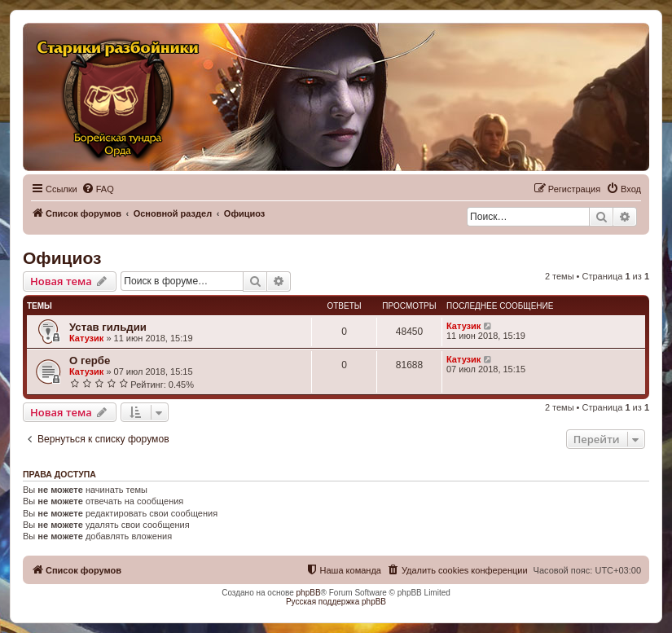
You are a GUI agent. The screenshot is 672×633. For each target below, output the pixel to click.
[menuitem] (98, 189)
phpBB (309, 593)
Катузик (86, 338)
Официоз (62, 258)
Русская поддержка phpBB (336, 602)
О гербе (90, 360)
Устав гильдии (108, 327)
